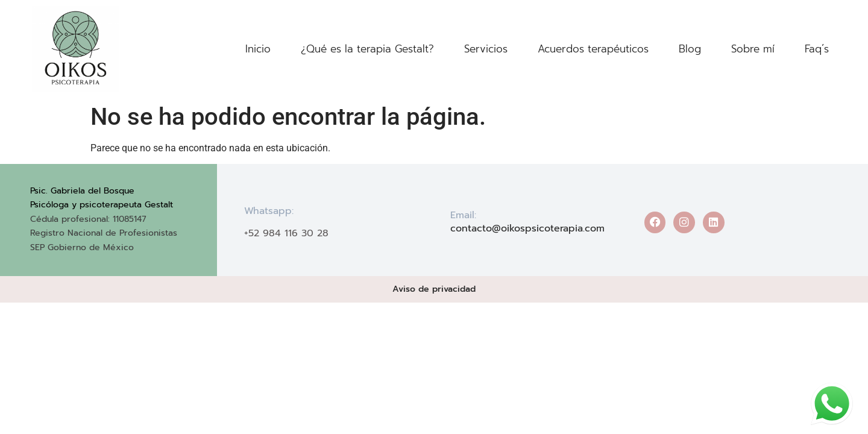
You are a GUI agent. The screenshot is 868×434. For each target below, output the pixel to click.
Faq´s (817, 49)
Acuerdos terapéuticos (593, 49)
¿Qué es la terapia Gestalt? (367, 49)
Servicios (486, 49)
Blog (690, 49)
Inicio (258, 49)
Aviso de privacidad (434, 289)
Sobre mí (753, 49)
